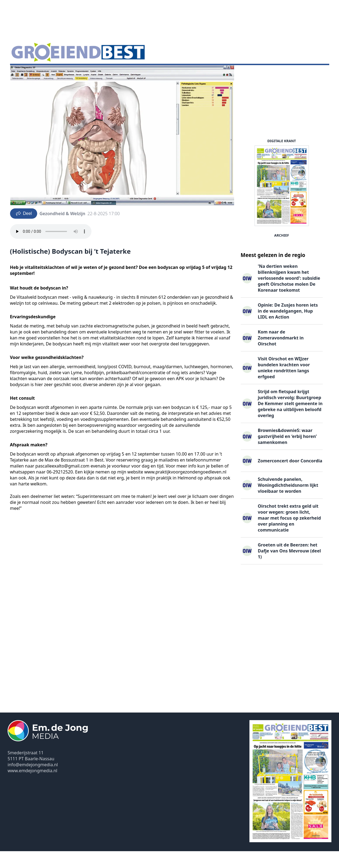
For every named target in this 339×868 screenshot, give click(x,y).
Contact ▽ (174, 74)
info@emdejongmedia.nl (33, 781)
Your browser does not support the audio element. (51, 248)
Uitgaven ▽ (145, 74)
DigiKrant (49, 74)
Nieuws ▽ (23, 74)
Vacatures (76, 74)
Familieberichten (110, 74)
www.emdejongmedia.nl (32, 787)
